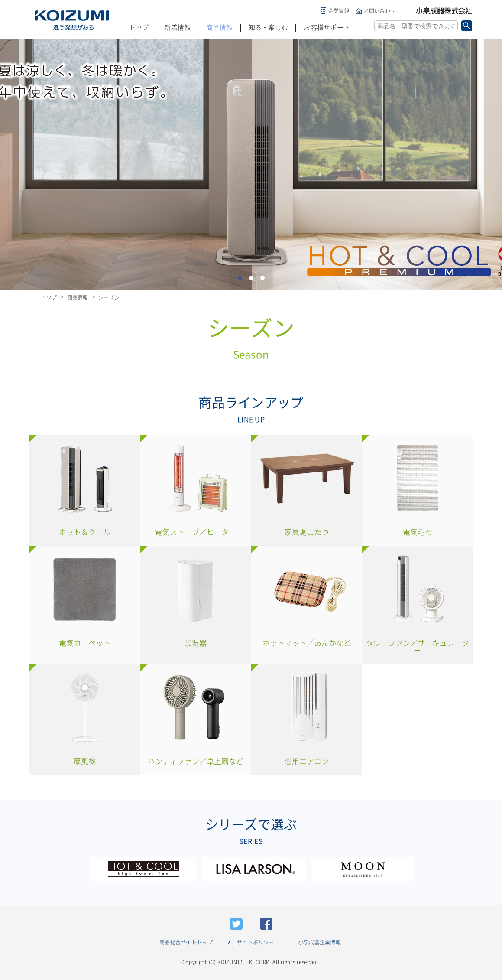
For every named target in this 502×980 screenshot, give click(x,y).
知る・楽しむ (269, 28)
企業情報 (339, 11)
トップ (139, 28)
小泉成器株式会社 (444, 11)
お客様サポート (327, 28)
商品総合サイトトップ (186, 942)
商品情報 (219, 28)
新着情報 (177, 28)
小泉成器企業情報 (320, 942)
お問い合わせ (380, 11)
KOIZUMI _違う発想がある (72, 20)
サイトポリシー (256, 942)
